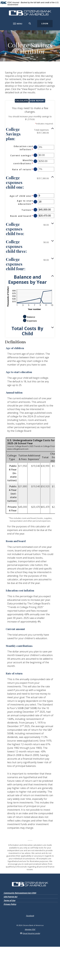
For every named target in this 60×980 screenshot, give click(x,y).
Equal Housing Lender (31, 933)
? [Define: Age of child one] (35, 196)
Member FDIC (30, 929)
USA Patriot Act (10, 897)
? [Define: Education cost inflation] (35, 147)
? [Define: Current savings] (35, 155)
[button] (30, 134)
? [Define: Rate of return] (35, 169)
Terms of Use (9, 900)
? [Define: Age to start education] (35, 202)
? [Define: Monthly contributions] (35, 161)
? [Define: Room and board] (35, 216)
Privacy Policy (10, 904)
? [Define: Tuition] (35, 210)
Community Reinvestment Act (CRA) (20, 893)
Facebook (30, 916)
